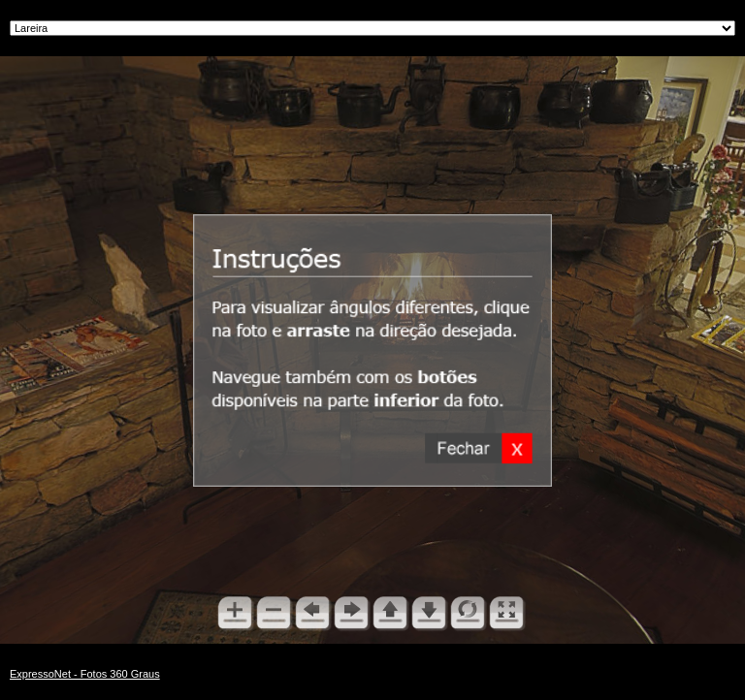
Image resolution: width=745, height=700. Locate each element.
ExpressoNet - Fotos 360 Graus (85, 674)
